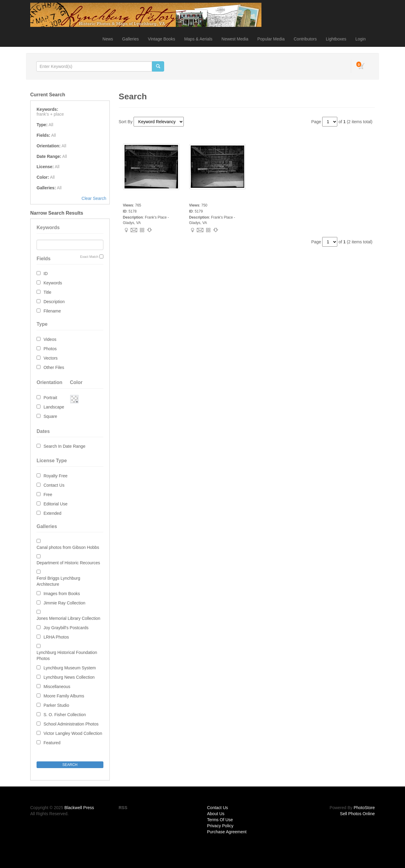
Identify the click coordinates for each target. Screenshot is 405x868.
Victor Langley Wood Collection (73, 733)
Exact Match (89, 257)
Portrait (50, 398)
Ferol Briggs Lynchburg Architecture (58, 581)
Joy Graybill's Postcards (66, 628)
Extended (52, 513)
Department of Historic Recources (68, 563)
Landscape (54, 407)
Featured (52, 743)
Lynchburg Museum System (70, 668)
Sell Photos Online (357, 814)
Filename (52, 311)
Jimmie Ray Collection (64, 603)
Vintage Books (161, 39)
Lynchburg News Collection (69, 677)
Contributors (305, 39)
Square (50, 416)
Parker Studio (56, 705)
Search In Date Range (65, 446)
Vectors (51, 358)
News (108, 39)
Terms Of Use (220, 820)
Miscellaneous (57, 687)
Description (54, 302)
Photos (50, 349)
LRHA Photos (56, 637)
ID (46, 274)
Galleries (130, 39)
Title (47, 292)
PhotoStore (364, 808)
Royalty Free (55, 476)
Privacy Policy (220, 826)
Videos (50, 339)
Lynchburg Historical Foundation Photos (67, 655)
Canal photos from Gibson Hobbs (68, 547)
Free (48, 495)
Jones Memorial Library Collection (68, 618)
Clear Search (94, 198)
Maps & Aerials (198, 39)
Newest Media (235, 39)
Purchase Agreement (227, 832)
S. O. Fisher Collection (65, 715)
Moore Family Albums (64, 696)
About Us (216, 814)
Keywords (53, 283)
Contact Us (54, 485)
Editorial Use (55, 504)
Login (361, 39)
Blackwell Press (79, 808)
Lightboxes (336, 39)
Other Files (54, 367)
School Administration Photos (71, 724)
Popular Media (271, 39)
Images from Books (62, 594)
